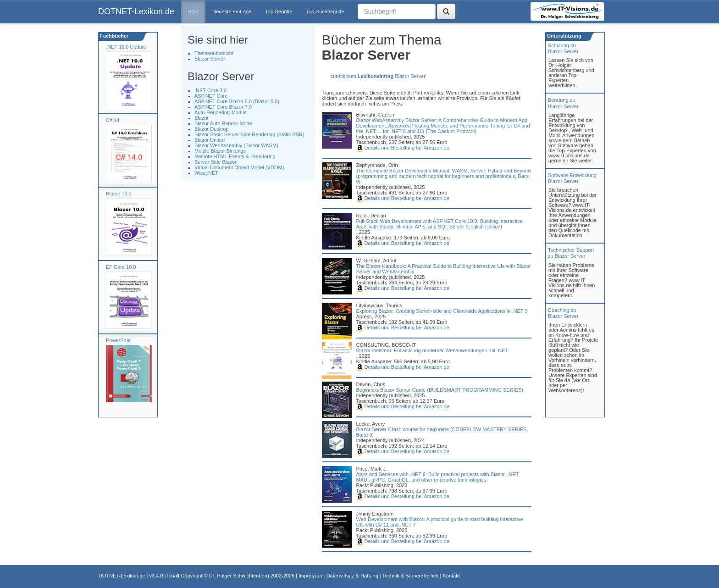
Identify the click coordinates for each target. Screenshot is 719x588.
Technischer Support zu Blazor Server (571, 253)
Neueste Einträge (232, 11)
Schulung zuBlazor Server (563, 48)
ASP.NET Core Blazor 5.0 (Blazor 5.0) (237, 101)
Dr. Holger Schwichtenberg (239, 576)
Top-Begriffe (279, 11)
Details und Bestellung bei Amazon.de (403, 148)
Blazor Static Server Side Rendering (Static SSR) (249, 134)
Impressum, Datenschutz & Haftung (338, 576)
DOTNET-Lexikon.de (136, 11)
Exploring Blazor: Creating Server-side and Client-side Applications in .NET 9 (442, 311)
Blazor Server (210, 59)
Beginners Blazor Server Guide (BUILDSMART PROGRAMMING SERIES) (440, 390)
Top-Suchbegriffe (325, 11)
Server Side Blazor (216, 162)
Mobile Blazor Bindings (220, 151)
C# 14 (113, 120)
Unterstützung (564, 36)
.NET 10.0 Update (126, 47)
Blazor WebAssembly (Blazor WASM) (236, 145)
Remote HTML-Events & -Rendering (235, 156)
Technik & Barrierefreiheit (411, 576)
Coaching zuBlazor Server (563, 313)
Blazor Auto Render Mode (223, 123)
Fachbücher (113, 36)
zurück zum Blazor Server (378, 76)
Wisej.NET (206, 173)
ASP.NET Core (211, 96)
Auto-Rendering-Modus (221, 112)
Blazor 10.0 (119, 194)
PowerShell (119, 340)
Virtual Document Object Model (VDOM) (239, 167)
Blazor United (210, 140)
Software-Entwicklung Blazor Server (572, 178)
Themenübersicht (214, 53)
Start (193, 11)
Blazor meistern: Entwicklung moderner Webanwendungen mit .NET (432, 350)
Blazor (202, 118)
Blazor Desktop (212, 129)
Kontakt (451, 576)
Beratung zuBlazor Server (563, 103)
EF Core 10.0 (121, 267)
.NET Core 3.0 (210, 90)
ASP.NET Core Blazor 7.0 (223, 107)
